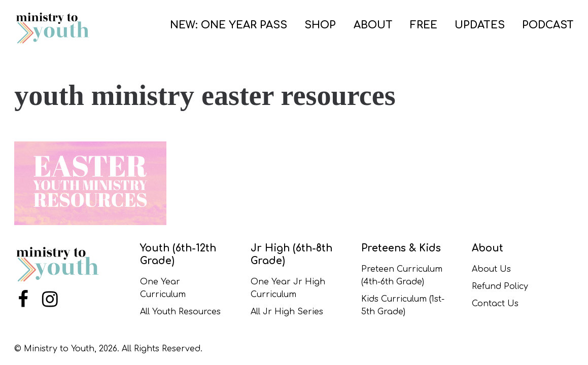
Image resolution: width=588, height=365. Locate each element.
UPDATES (480, 25)
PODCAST (548, 25)
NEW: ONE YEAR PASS (229, 25)
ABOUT (373, 25)
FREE (424, 25)
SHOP (320, 25)
